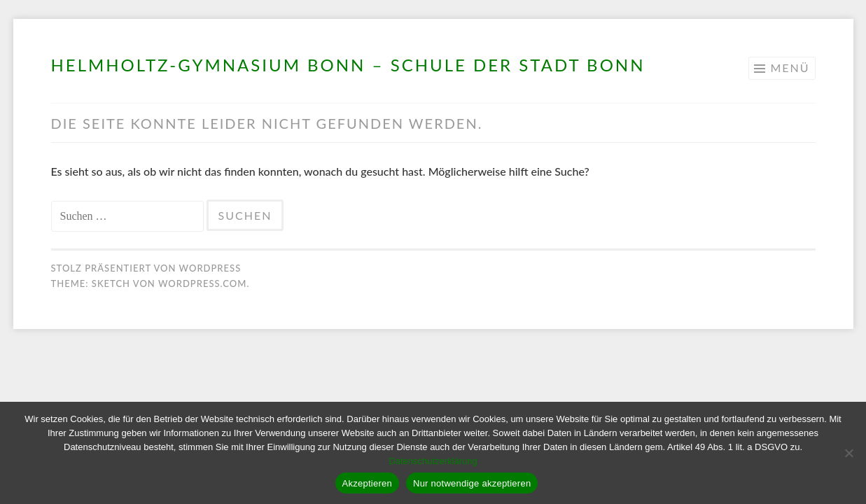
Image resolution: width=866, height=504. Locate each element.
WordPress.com (202, 283)
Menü (790, 68)
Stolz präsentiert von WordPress (146, 268)
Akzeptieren (367, 483)
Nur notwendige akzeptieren (472, 483)
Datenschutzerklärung (433, 461)
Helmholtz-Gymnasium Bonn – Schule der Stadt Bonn (348, 65)
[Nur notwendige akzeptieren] (848, 453)
